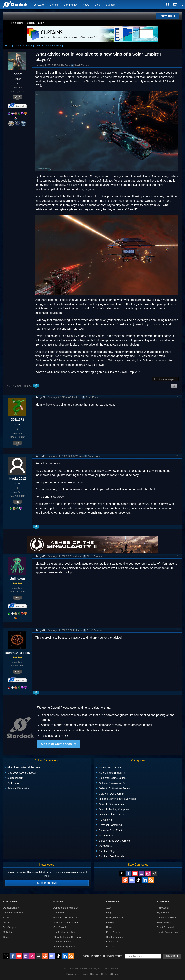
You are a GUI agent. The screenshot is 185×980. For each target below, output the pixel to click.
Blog (97, 5)
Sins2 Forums (80, 65)
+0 (17, 443)
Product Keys (164, 922)
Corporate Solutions (13, 913)
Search (31, 23)
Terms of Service (90, 974)
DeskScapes (9, 927)
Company (113, 901)
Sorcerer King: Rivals (64, 947)
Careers (110, 922)
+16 (17, 502)
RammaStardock (17, 653)
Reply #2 (40, 456)
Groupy (7, 937)
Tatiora (17, 74)
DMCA (104, 974)
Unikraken (17, 579)
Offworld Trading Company (67, 937)
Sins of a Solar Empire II (49, 46)
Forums (110, 947)
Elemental (59, 913)
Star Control (60, 927)
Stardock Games (24, 46)
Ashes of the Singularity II (67, 908)
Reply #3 (40, 556)
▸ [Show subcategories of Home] (13, 46)
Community (70, 5)
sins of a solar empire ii (165, 379)
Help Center (163, 908)
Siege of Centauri (62, 942)
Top (177, 397)
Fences (7, 922)
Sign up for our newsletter (103, 956)
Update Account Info (167, 932)
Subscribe (172, 956)
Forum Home (17, 23)
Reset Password (165, 927)
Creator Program (115, 937)
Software (39, 5)
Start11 (7, 917)
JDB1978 (17, 420)
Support (110, 5)
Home (8, 46)
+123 (17, 97)
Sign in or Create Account (59, 744)
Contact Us (112, 942)
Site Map (115, 974)
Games (54, 5)
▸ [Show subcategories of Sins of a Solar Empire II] (63, 46)
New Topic (168, 16)
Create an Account (166, 917)
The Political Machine (64, 932)
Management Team (116, 917)
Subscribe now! (47, 883)
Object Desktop (11, 908)
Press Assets (113, 932)
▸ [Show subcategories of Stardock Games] (34, 46)
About (109, 908)
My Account (163, 913)
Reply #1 (40, 397)
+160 (17, 672)
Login (41, 23)
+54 (17, 598)
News (86, 5)
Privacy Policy (73, 974)
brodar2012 (17, 479)
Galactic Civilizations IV (65, 917)
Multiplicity (8, 932)
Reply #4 (40, 630)
